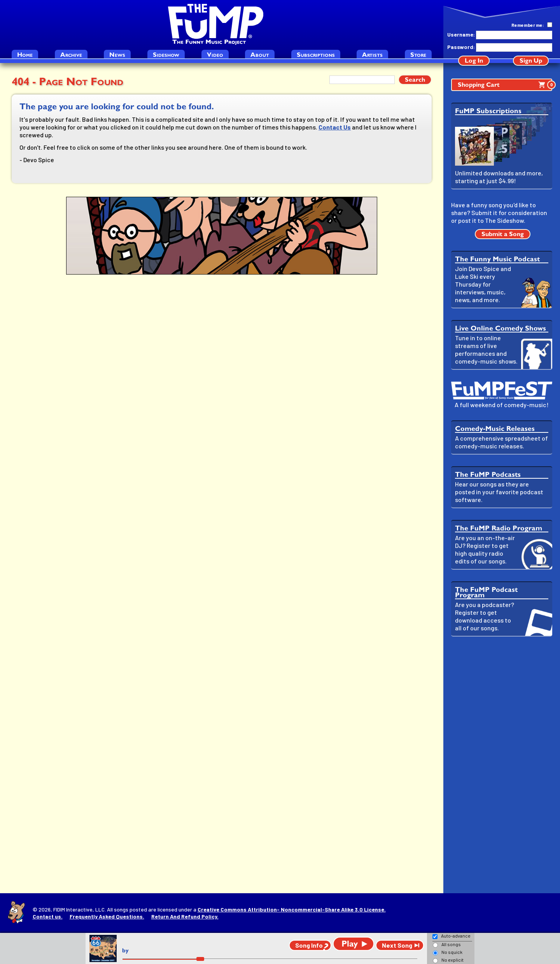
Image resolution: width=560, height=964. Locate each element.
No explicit (452, 960)
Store (418, 55)
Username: (461, 34)
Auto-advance (456, 936)
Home (25, 55)
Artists (372, 55)
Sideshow (166, 55)
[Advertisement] (502, 765)
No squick (452, 952)
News (117, 55)
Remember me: (528, 25)
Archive (71, 55)
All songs (451, 944)
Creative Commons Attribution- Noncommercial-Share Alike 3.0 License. (292, 909)
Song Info (309, 945)
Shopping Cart (505, 85)
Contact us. (48, 916)
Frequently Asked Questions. (107, 916)
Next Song (397, 945)
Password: (461, 47)
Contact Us (335, 127)
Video (215, 55)
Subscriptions (316, 55)
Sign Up (531, 60)
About (260, 55)
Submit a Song (503, 234)
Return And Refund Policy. (185, 916)
